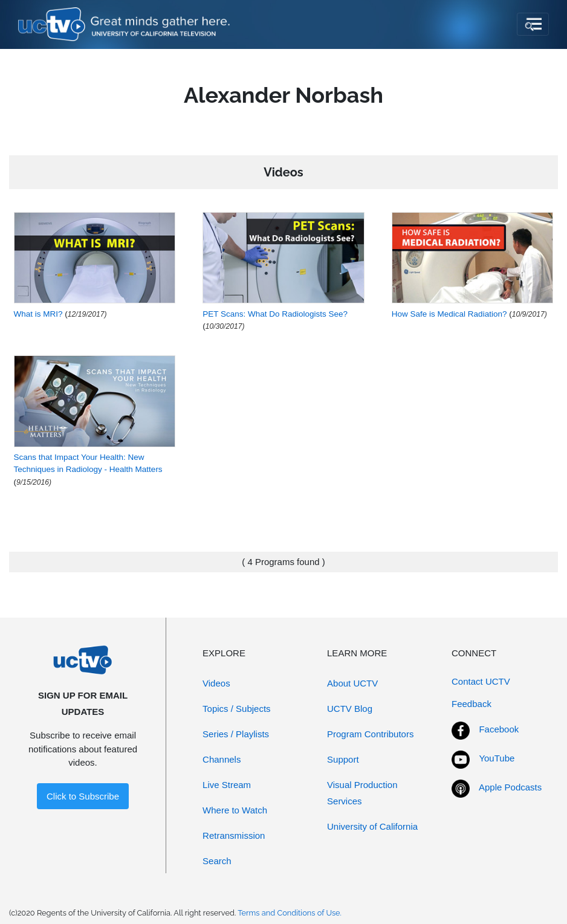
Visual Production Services (362, 793)
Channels (222, 759)
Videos (216, 683)
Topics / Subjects (237, 709)
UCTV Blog (350, 709)
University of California (372, 826)
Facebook (499, 729)
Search (217, 861)
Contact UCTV (481, 681)
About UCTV (352, 683)
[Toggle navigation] (533, 24)
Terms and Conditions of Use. (290, 913)
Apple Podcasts (510, 787)
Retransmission (234, 835)
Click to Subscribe (83, 796)
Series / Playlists (236, 734)
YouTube (497, 758)
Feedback (471, 704)
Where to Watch (235, 810)
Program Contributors (370, 734)
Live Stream (227, 785)
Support (343, 759)
